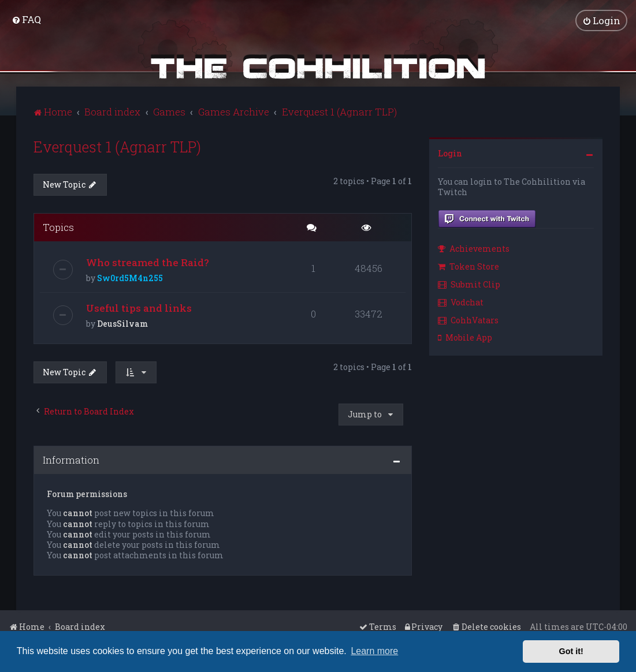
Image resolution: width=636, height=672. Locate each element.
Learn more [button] (374, 651)
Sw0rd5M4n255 (130, 277)
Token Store (468, 265)
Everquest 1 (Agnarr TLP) (117, 146)
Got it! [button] (571, 651)
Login (450, 152)
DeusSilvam (122, 322)
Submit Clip (469, 283)
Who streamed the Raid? (148, 261)
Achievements (474, 247)
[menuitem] (26, 19)
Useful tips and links (139, 307)
